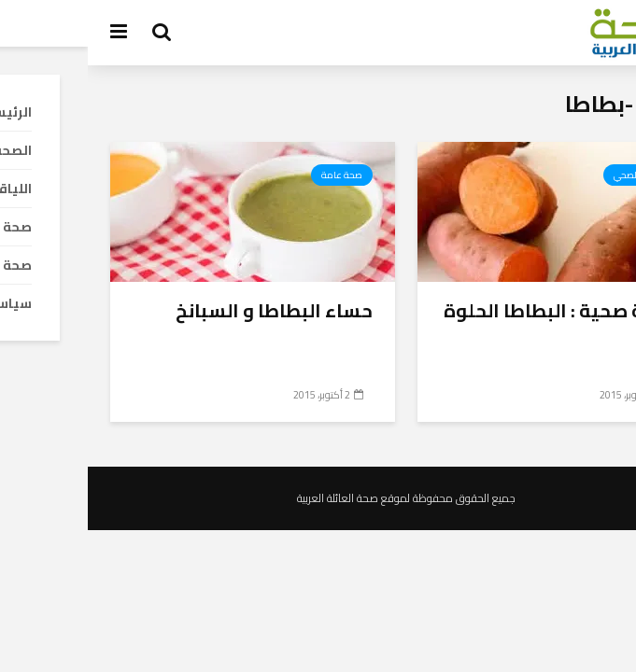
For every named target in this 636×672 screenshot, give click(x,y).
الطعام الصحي (553, 175)
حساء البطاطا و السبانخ (186, 311)
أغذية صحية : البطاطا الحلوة (473, 311)
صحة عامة (254, 175)
